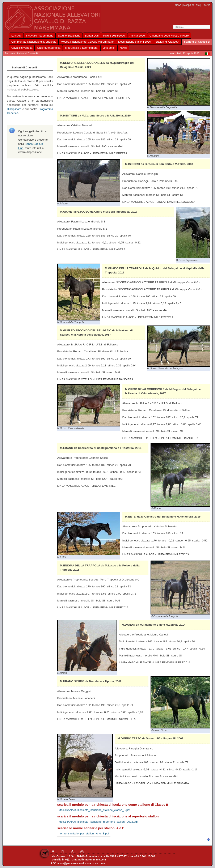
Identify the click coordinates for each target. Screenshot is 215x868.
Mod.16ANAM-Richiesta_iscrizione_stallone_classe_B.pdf (94, 810)
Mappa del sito (191, 5)
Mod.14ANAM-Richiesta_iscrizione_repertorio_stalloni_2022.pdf (98, 822)
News (178, 5)
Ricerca (206, 5)
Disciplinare (14, 109)
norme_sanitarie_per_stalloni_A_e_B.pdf (84, 833)
